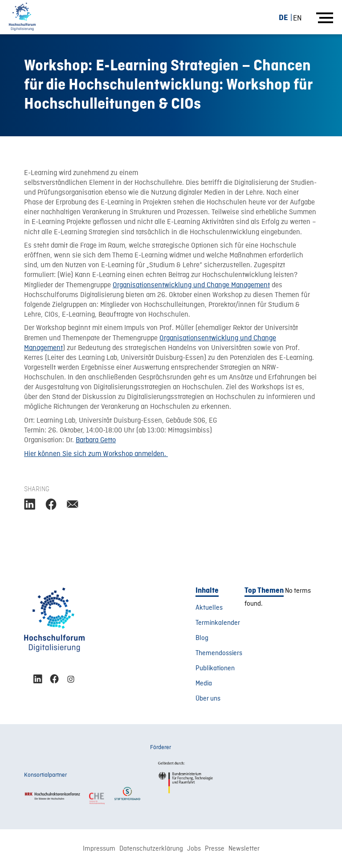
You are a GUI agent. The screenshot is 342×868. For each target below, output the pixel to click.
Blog (202, 638)
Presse (215, 849)
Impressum (99, 849)
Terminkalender (218, 623)
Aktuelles (209, 608)
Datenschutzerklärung (151, 849)
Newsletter (244, 849)
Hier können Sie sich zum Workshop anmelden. (96, 454)
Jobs (194, 849)
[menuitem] (287, 18)
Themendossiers (219, 653)
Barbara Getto (96, 440)
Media (204, 684)
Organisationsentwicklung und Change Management (191, 285)
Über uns (208, 699)
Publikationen (215, 668)
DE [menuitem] (283, 17)
